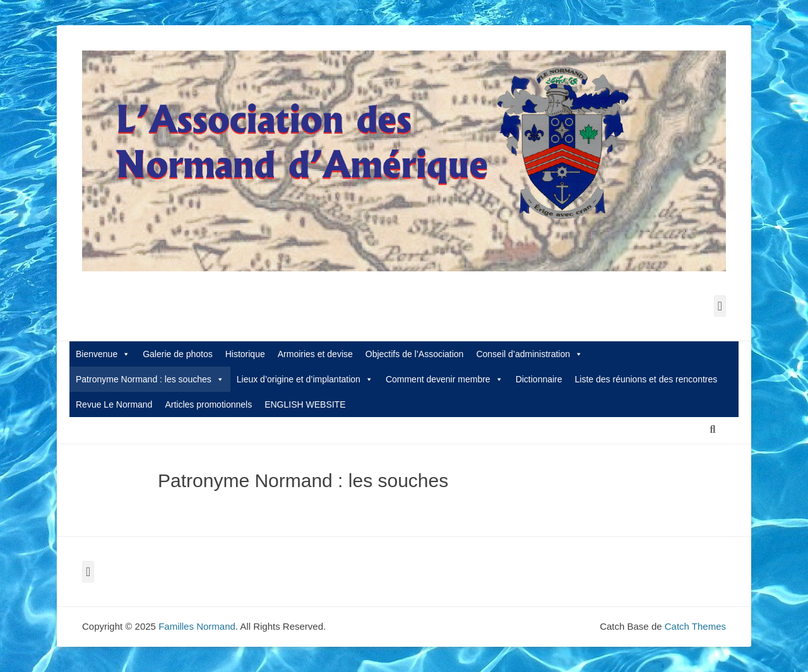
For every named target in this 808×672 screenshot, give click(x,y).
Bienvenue (103, 354)
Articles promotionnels (208, 404)
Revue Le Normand (114, 404)
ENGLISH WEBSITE (305, 404)
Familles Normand (197, 626)
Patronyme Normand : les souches (150, 379)
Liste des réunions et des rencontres (646, 379)
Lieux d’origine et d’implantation (305, 379)
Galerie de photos (178, 354)
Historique (245, 354)
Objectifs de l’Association (415, 354)
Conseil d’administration (529, 354)
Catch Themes (695, 626)
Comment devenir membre (444, 379)
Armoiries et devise (315, 354)
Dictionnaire (539, 379)
